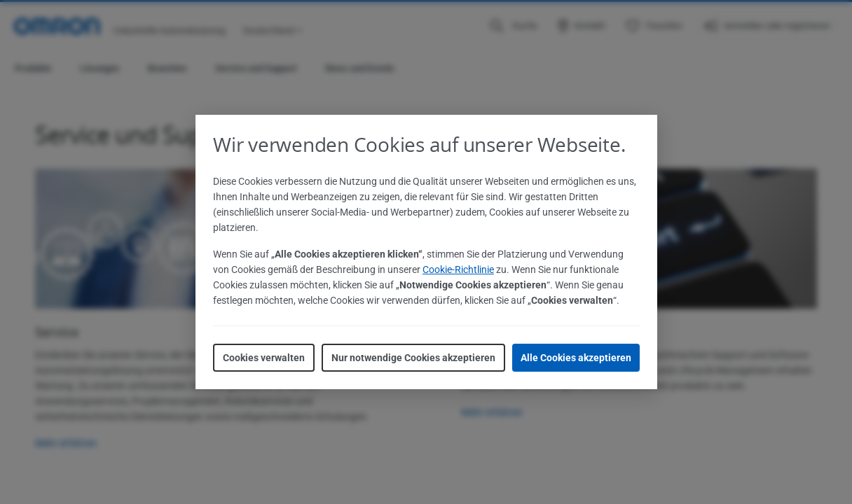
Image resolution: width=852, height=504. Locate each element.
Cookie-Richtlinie (458, 269)
